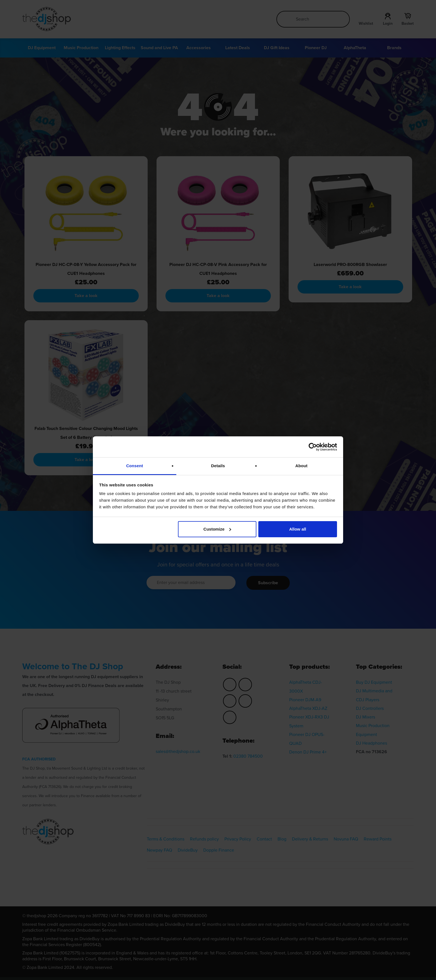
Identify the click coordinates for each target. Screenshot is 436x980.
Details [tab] (218, 466)
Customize (217, 529)
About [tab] (301, 466)
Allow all (298, 529)
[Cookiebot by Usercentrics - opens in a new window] (313, 447)
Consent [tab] (135, 466)
